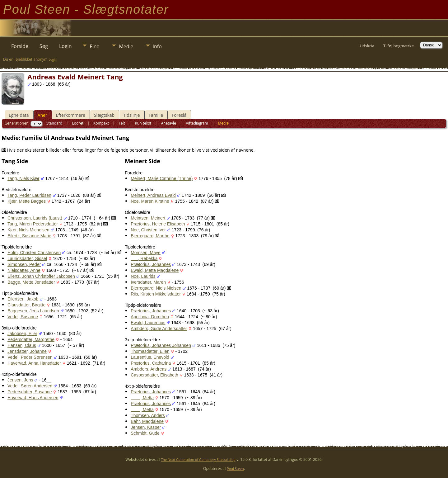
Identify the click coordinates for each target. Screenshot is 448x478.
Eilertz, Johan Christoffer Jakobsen (41, 276)
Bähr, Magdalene (147, 421)
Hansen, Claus (22, 345)
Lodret (78, 123)
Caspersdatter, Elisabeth (154, 375)
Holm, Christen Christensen (34, 253)
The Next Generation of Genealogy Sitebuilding (198, 459)
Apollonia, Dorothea (150, 317)
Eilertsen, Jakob (23, 299)
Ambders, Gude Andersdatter (159, 329)
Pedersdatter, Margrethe (31, 339)
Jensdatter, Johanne (27, 351)
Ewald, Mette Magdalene (155, 270)
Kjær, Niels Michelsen (28, 230)
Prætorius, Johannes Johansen (161, 345)
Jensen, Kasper (146, 427)
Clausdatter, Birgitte (26, 305)
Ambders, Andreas (149, 369)
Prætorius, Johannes (151, 264)
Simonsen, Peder (24, 264)
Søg (44, 46)
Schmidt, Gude (145, 433)
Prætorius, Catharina (151, 363)
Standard (54, 123)
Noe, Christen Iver (148, 230)
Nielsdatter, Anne (24, 270)
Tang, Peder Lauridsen (29, 195)
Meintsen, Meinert (148, 218)
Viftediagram (197, 123)
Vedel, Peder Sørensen (30, 357)
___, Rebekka (144, 258)
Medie (126, 46)
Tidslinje (132, 115)
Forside (20, 46)
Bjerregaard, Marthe (150, 236)
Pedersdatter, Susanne (30, 392)
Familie (156, 115)
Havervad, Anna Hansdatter (34, 363)
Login (65, 46)
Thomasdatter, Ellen (150, 351)
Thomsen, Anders (148, 415)
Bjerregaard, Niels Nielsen (156, 288)
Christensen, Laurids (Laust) (35, 218)
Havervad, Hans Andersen (33, 398)
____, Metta (142, 398)
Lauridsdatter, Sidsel (27, 258)
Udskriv (367, 46)
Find (95, 46)
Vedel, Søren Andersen (30, 386)
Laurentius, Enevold (150, 357)
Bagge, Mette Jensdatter (31, 282)
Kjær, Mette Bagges (27, 201)
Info (157, 46)
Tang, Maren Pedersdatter (33, 224)
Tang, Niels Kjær (23, 178)
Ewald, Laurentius (148, 323)
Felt (122, 123)
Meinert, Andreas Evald (153, 195)
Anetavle (168, 123)
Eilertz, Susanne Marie (29, 236)
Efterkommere (71, 115)
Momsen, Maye (146, 253)
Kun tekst (143, 123)
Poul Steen (235, 469)
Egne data (19, 115)
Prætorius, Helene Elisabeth (158, 224)
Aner (42, 115)
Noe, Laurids (143, 276)
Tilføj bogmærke (399, 46)
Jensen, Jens (20, 380)
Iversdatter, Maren (148, 282)
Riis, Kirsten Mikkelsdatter (156, 294)
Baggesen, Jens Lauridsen (33, 311)
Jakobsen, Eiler (22, 334)
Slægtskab (104, 115)
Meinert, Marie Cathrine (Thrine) (162, 178)
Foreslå (179, 115)
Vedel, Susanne (23, 317)
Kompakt (101, 123)
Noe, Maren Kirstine (150, 201)
